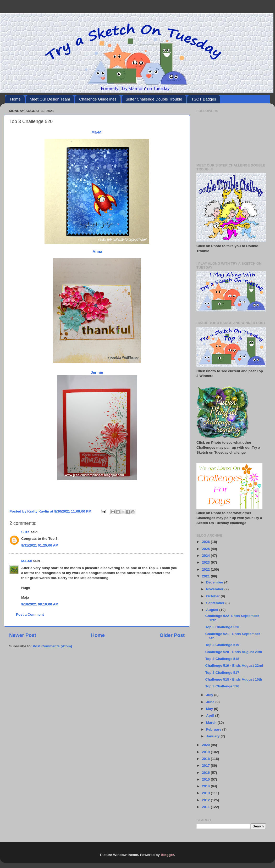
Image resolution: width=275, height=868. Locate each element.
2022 (206, 569)
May (210, 709)
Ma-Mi (97, 132)
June (211, 702)
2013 (206, 793)
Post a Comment (30, 614)
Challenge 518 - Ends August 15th (234, 679)
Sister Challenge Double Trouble (154, 99)
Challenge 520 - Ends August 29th (234, 652)
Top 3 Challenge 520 (222, 627)
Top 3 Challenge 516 (222, 686)
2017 (206, 766)
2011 (206, 807)
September (216, 603)
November (215, 589)
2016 (206, 773)
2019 (206, 752)
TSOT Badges (204, 99)
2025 (206, 549)
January (213, 736)
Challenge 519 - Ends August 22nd (234, 666)
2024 (206, 556)
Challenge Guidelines (98, 99)
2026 (206, 542)
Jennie (97, 372)
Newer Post (23, 635)
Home (15, 99)
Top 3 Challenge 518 (222, 659)
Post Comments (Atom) (52, 646)
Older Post (172, 635)
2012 (206, 800)
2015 (206, 779)
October (213, 596)
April (211, 716)
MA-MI (27, 561)
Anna (97, 252)
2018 (206, 759)
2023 (206, 562)
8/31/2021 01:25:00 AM (40, 545)
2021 (206, 576)
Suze (25, 532)
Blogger (167, 855)
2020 (206, 745)
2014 (206, 786)
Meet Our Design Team (50, 99)
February (214, 729)
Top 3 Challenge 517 (222, 673)
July (210, 695)
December (215, 582)
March (212, 723)
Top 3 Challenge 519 (222, 645)
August (213, 610)
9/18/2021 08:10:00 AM (40, 604)
